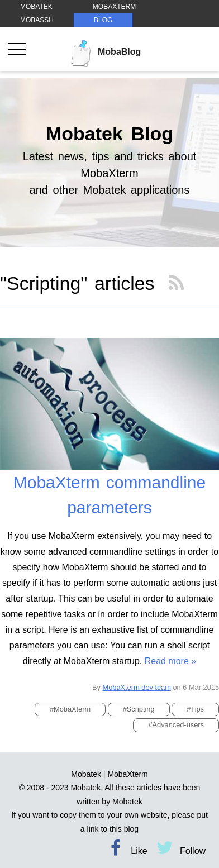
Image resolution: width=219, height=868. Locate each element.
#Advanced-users (176, 725)
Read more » (171, 661)
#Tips (195, 709)
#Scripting (139, 709)
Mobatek (86, 774)
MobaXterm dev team (137, 687)
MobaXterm (127, 774)
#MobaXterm (70, 709)
